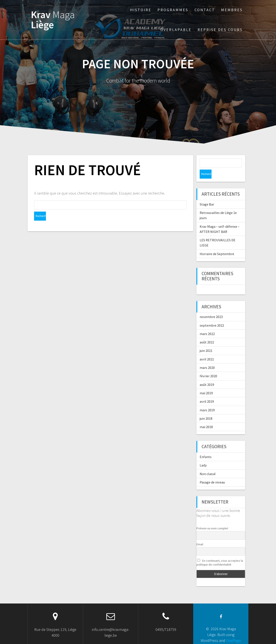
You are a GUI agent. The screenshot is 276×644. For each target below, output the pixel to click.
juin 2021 (206, 341)
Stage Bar (207, 195)
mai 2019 (206, 384)
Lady (203, 456)
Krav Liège (53, 20)
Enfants (206, 448)
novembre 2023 (211, 308)
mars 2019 (207, 401)
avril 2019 (207, 392)
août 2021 (207, 333)
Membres (232, 10)
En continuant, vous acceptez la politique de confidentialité (220, 554)
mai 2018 (206, 418)
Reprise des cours (220, 30)
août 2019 (207, 376)
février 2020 (208, 367)
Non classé (208, 465)
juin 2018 (206, 409)
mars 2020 (207, 359)
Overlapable (176, 30)
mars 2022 (207, 325)
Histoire (141, 10)
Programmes (173, 10)
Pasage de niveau (212, 473)
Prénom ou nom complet (212, 519)
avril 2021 (207, 350)
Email (200, 535)
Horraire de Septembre (217, 245)
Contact (205, 10)
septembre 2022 (212, 316)
